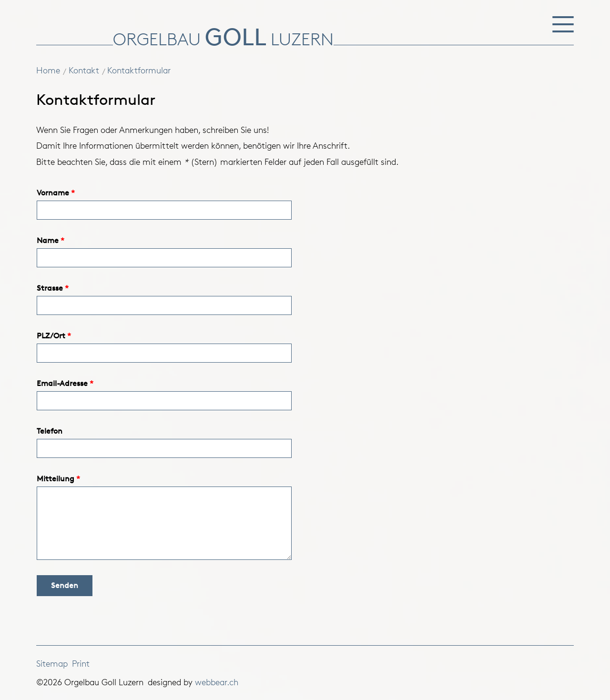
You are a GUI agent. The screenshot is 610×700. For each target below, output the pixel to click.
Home (48, 70)
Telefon (50, 431)
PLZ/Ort (51, 336)
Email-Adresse (62, 383)
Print (81, 663)
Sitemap (52, 663)
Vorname (53, 193)
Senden (65, 585)
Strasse (50, 288)
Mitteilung (56, 479)
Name (48, 240)
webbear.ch (217, 682)
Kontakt (84, 70)
